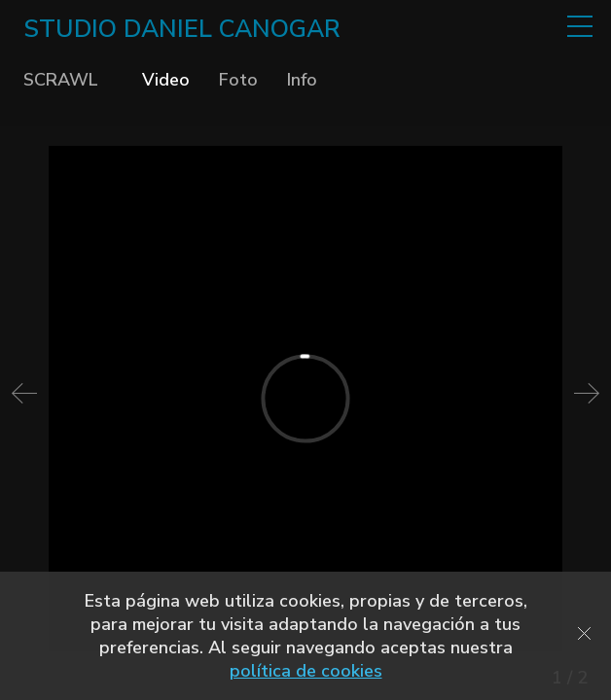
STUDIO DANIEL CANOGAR (182, 29)
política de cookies (306, 671)
